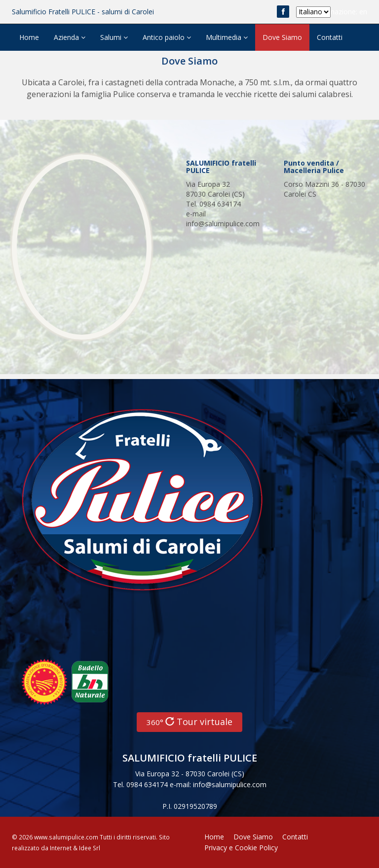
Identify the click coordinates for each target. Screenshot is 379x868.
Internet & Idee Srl (75, 848)
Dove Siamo (282, 37)
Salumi (114, 37)
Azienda (70, 37)
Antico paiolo (167, 37)
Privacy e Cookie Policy (241, 848)
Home (29, 37)
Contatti (330, 37)
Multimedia (227, 37)
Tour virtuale (189, 722)
